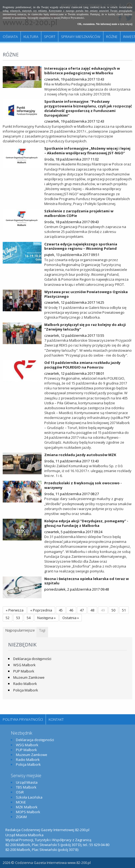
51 (124, 610)
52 (8, 618)
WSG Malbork (24, 665)
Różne (112, 37)
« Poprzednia (41, 610)
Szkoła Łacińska (29, 797)
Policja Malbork (26, 690)
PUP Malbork (24, 671)
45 (61, 610)
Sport (50, 37)
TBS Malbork (26, 787)
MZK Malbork (27, 807)
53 (18, 618)
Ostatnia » (71, 618)
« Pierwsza (15, 610)
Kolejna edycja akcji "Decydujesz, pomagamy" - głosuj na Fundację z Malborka (86, 523)
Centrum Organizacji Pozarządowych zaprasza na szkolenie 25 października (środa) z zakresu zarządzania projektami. (85, 232)
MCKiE (21, 802)
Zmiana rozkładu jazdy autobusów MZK (80, 455)
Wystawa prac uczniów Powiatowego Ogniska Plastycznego (86, 294)
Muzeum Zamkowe (29, 677)
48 (92, 610)
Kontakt (56, 719)
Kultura (31, 37)
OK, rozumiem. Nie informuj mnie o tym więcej (105, 24)
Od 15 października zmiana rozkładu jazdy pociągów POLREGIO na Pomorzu (82, 365)
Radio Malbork (25, 684)
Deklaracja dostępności (32, 659)
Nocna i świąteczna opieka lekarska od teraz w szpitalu (87, 581)
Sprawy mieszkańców (81, 37)
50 (113, 610)
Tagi (42, 630)
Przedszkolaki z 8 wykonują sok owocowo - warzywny (83, 485)
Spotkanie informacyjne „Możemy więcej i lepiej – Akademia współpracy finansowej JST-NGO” (87, 151)
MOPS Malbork (28, 812)
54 (29, 618)
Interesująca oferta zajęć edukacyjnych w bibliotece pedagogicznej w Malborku (82, 71)
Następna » (46, 618)
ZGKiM (21, 817)
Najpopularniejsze (20, 630)
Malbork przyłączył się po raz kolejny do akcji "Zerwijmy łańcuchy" (85, 327)
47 (82, 610)
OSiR (20, 792)
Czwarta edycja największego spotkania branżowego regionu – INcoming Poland (81, 246)
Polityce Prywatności (73, 18)
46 (71, 610)
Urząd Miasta (27, 782)
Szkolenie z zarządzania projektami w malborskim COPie (79, 213)
